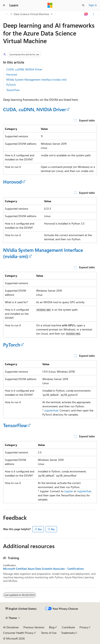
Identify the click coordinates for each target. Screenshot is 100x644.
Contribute (68, 627)
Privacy (84, 627)
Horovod (12, 74)
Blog (52, 627)
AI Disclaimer (11, 627)
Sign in (93, 5)
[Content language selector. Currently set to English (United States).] (21, 609)
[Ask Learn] (86, 14)
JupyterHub (51, 410)
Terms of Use (49, 633)
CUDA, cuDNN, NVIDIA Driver (24, 69)
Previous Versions (34, 627)
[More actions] (93, 14)
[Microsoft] (50, 5)
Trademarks (68, 633)
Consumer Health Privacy (18, 633)
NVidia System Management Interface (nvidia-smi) (36, 80)
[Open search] (83, 5)
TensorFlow (13, 90)
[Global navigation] (4, 5)
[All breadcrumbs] (7, 14)
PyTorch (11, 85)
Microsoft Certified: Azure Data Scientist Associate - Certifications (43, 569)
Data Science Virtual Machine (31, 14)
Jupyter (69, 491)
